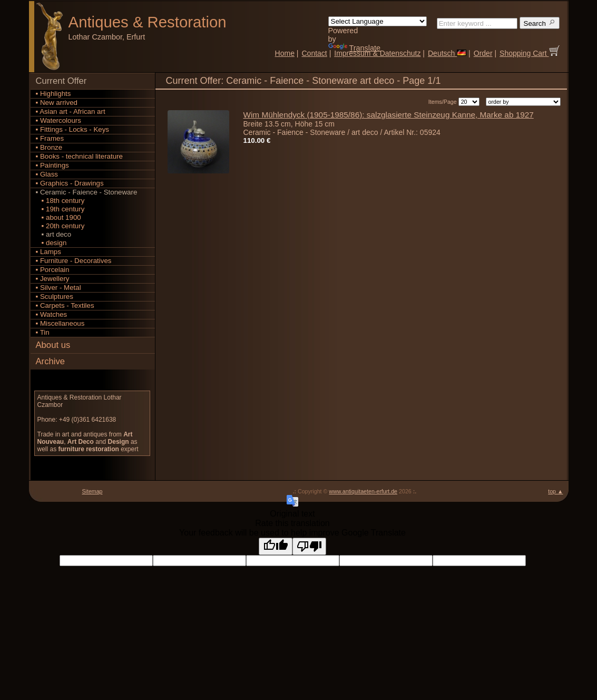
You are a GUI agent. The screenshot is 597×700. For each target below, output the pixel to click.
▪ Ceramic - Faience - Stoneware (87, 192)
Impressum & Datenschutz (377, 53)
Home (285, 53)
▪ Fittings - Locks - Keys (73, 129)
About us (53, 345)
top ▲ (555, 491)
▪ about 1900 (58, 217)
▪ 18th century (60, 201)
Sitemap (92, 491)
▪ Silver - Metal (58, 288)
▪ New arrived (57, 103)
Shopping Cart (529, 53)
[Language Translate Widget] (378, 21)
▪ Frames (50, 138)
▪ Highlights (53, 94)
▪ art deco (54, 234)
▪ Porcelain (53, 270)
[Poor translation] (309, 546)
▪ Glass (47, 174)
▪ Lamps (48, 252)
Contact (315, 53)
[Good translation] (276, 546)
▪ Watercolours (58, 120)
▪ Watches (52, 314)
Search (540, 23)
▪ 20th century (60, 226)
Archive (51, 361)
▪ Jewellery (53, 279)
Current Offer (61, 81)
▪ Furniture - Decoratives (74, 261)
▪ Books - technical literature (79, 156)
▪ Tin (43, 332)
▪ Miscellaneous (60, 323)
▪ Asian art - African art (71, 111)
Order (483, 53)
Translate (354, 48)
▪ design (51, 243)
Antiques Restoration (148, 22)
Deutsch (447, 53)
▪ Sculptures (55, 296)
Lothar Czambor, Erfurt (107, 37)
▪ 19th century (60, 209)
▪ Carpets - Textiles (65, 305)
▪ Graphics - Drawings (70, 183)
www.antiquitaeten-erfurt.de (363, 491)
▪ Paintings (52, 165)
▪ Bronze (49, 147)
